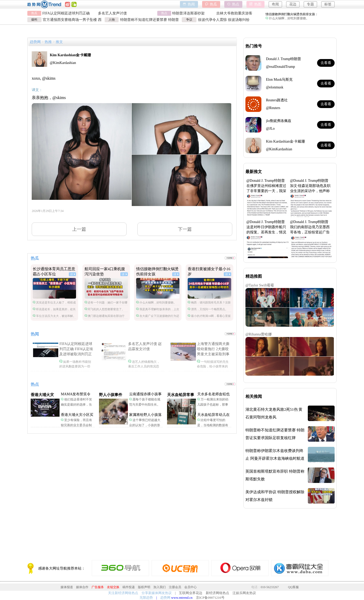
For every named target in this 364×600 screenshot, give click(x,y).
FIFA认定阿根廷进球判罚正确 (66, 13)
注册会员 (175, 587)
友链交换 (113, 587)
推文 (59, 42)
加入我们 (160, 587)
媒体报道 (67, 587)
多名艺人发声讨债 (112, 13)
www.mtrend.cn (182, 598)
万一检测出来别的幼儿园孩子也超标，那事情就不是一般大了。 (213, 405)
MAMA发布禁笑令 (76, 394)
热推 (48, 42)
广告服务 (98, 587)
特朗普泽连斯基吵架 (188, 13)
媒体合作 (82, 587)
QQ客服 (293, 587)
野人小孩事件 (111, 395)
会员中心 (191, 587)
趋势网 (35, 42)
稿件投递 (129, 587)
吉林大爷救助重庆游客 (234, 13)
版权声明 (144, 587)
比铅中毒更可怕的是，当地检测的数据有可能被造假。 (213, 425)
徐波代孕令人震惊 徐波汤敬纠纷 (224, 20)
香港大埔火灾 (42, 395)
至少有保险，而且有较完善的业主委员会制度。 (76, 425)
